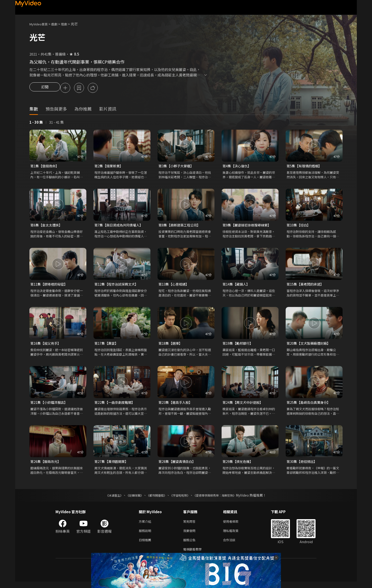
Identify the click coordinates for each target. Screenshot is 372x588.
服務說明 (146, 535)
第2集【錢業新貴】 (110, 167)
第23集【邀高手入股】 (176, 405)
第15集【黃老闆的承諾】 (306, 286)
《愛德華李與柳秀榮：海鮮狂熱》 (221, 499)
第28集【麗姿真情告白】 (178, 465)
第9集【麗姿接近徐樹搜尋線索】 (248, 226)
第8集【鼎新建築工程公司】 (181, 226)
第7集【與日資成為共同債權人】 (120, 226)
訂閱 (45, 88)
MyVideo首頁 (40, 24)
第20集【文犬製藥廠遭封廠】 (310, 346)
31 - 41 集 (56, 123)
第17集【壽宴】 (107, 346)
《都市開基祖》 (154, 499)
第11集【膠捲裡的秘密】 (50, 286)
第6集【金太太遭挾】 (47, 226)
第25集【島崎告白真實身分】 (310, 405)
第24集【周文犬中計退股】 (244, 405)
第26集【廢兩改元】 (46, 465)
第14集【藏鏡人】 (237, 286)
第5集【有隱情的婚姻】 (305, 167)
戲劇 (58, 24)
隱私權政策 (235, 535)
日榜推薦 (146, 545)
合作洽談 (233, 545)
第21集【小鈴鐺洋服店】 (50, 405)
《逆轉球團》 (129, 499)
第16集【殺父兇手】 (46, 346)
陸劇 (69, 24)
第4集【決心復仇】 (238, 167)
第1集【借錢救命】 (46, 167)
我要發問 (190, 535)
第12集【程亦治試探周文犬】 (118, 286)
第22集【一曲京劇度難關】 (116, 405)
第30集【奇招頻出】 (303, 465)
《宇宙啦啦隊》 (181, 499)
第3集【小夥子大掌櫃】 (177, 167)
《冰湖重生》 (106, 499)
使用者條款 (235, 525)
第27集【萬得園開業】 (112, 465)
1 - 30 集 (36, 123)
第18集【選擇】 (171, 346)
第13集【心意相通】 (175, 286)
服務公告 (190, 545)
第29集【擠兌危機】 (239, 465)
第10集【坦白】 (299, 226)
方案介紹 (146, 525)
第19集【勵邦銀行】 (239, 346)
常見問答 (190, 525)
